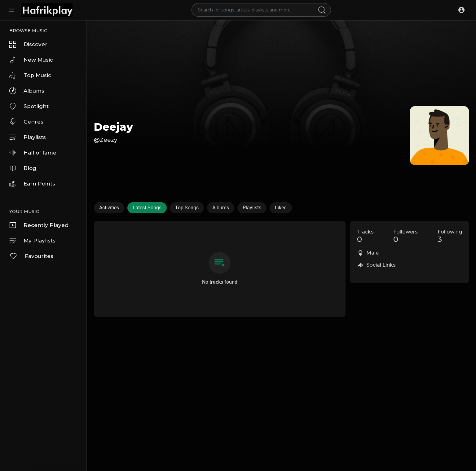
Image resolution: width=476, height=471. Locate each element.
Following (450, 236)
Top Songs (187, 208)
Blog (23, 168)
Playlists (28, 137)
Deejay (113, 127)
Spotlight (29, 106)
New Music (31, 60)
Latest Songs (147, 208)
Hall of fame (33, 153)
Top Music (30, 75)
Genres (26, 122)
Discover (28, 44)
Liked (281, 208)
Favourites (31, 256)
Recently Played (39, 225)
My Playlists (32, 241)
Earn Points (32, 184)
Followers (405, 236)
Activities (109, 208)
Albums (27, 91)
